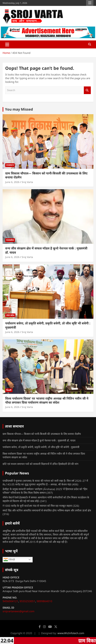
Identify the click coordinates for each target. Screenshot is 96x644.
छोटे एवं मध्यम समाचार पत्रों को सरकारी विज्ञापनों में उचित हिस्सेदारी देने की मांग (40, 464)
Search (87, 90)
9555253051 (27, 601)
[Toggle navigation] (7, 44)
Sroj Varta (27, 182)
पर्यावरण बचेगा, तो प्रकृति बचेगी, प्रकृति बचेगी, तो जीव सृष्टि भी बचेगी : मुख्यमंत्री (48, 325)
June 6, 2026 (12, 182)
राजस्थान (10, 165)
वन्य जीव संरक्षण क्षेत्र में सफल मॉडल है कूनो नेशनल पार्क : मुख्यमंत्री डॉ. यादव (46, 250)
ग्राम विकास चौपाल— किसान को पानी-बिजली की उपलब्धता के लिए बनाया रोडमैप (46, 175)
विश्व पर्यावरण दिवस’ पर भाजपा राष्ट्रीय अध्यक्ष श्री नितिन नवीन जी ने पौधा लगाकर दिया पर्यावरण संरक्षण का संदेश (47, 400)
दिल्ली (9, 390)
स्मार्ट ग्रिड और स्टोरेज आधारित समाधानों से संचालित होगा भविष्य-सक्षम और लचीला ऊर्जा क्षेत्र (47, 510)
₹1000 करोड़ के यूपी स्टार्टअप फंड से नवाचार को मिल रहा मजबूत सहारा (37, 506)
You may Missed (19, 109)
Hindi (9, 560)
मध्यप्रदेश (10, 240)
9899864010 (44, 601)
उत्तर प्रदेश (10, 315)
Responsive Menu (90, 3)
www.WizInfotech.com (71, 633)
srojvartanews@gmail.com (18, 611)
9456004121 (10, 601)
